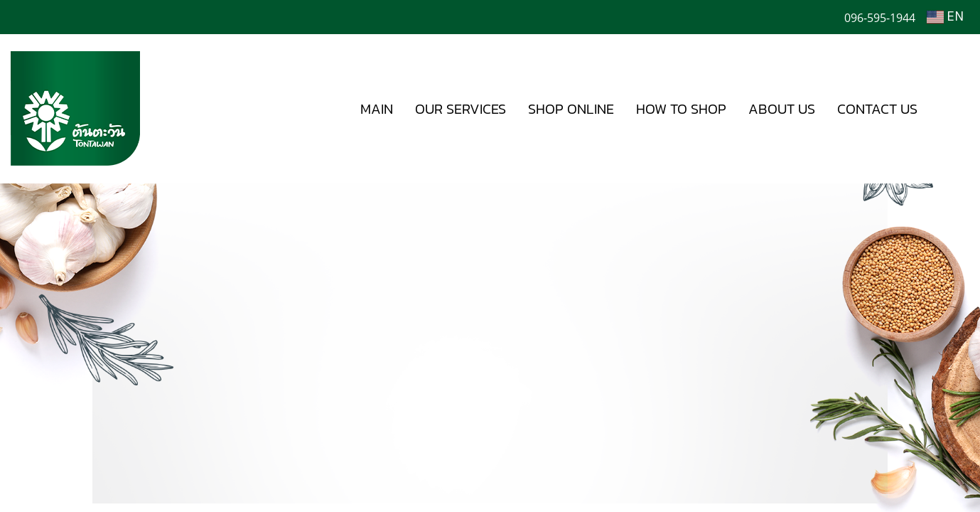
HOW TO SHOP (681, 109)
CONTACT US (877, 109)
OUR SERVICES (461, 109)
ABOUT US (782, 109)
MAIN (377, 109)
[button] (949, 109)
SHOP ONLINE (571, 109)
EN (945, 17)
